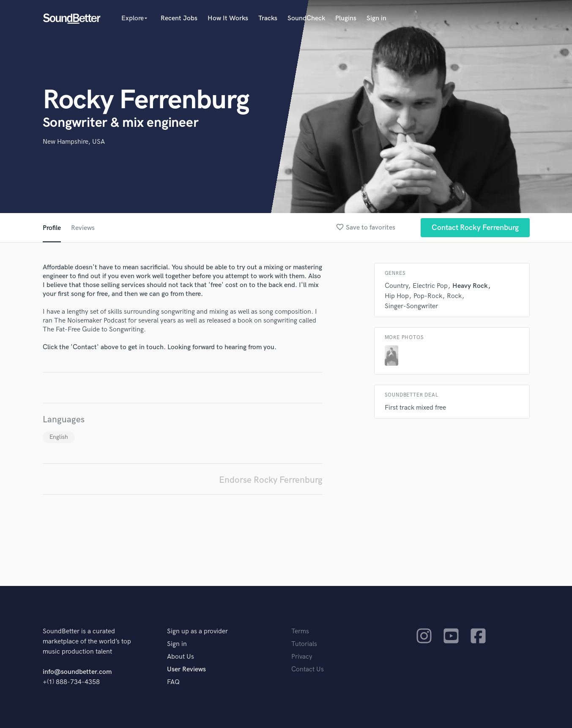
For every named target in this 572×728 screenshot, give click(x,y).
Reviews (83, 228)
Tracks (268, 18)
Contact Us (308, 669)
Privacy (302, 657)
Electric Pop (430, 286)
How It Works (228, 18)
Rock (454, 296)
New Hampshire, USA (74, 142)
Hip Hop (397, 296)
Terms (300, 631)
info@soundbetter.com (77, 672)
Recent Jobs (179, 18)
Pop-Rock (428, 296)
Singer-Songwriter (411, 306)
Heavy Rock (470, 286)
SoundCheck (306, 18)
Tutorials (304, 644)
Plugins (346, 18)
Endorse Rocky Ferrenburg (271, 480)
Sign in (376, 18)
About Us (181, 657)
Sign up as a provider (197, 631)
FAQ (173, 682)
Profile (52, 228)
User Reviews (186, 669)
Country (396, 286)
